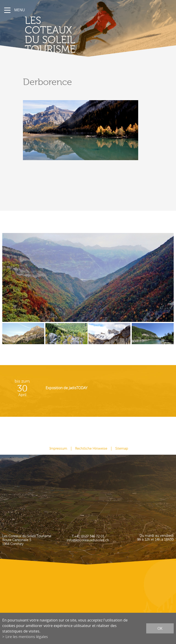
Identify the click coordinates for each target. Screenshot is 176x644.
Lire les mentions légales (27, 637)
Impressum (58, 449)
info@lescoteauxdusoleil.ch (88, 540)
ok (160, 628)
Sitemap (122, 449)
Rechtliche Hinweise (91, 449)
